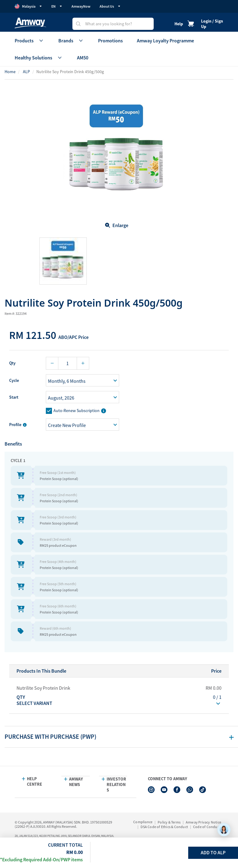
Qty (12, 363)
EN (57, 6)
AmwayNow (81, 6)
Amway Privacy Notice (203, 822)
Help (179, 24)
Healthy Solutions (39, 58)
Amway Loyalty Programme (165, 41)
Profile (18, 425)
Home (10, 72)
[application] (224, 830)
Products (29, 41)
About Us (110, 6)
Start (14, 397)
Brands (71, 41)
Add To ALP (213, 852)
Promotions (110, 41)
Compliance (143, 822)
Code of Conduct (207, 827)
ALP (26, 72)
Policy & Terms (169, 822)
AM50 (83, 58)
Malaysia (28, 6)
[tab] (121, 737)
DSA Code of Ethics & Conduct (164, 827)
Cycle (14, 380)
